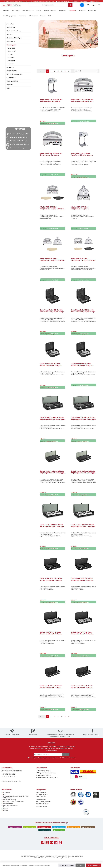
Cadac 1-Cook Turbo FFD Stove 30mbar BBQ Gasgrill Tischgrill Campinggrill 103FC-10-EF (50, 366)
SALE (8, 88)
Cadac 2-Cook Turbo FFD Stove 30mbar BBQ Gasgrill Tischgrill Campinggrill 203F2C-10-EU (50, 636)
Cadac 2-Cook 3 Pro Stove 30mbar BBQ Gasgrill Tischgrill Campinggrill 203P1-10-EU (52, 528)
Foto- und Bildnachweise (10, 805)
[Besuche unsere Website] (60, 843)
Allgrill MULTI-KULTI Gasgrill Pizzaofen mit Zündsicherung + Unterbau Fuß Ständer (81, 154)
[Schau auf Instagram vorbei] (47, 843)
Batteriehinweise (8, 803)
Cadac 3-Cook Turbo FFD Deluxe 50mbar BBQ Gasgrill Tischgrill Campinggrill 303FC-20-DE (82, 690)
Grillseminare (11, 78)
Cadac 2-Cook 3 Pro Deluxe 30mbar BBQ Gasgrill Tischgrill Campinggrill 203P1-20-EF (52, 420)
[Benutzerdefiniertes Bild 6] (81, 802)
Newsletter (6, 807)
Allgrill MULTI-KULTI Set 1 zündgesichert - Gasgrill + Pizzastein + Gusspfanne (52, 209)
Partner (5, 809)
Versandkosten (48, 856)
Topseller (10, 85)
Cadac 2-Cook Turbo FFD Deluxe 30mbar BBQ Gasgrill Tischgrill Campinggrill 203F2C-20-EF (51, 582)
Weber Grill (10, 24)
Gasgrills (9, 34)
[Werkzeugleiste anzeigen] (82, 5)
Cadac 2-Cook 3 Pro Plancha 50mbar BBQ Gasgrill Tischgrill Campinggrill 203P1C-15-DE (83, 474)
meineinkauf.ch (70, 735)
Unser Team (95, 1)
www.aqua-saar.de (41, 807)
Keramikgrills (11, 41)
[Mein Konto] (94, 5)
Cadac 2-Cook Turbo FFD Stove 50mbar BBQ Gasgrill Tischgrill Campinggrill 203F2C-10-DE (81, 636)
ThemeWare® (66, 858)
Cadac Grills (11, 58)
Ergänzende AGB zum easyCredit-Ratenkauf (16, 796)
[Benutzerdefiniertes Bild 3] (88, 795)
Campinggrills (11, 45)
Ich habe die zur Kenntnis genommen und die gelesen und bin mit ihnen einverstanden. (52, 758)
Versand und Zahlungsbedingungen (14, 801)
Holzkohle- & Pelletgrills (14, 38)
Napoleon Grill (11, 27)
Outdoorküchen (12, 71)
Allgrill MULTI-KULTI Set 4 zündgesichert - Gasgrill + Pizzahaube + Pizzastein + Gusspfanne (83, 260)
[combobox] (48, 5)
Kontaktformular (33, 735)
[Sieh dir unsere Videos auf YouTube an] (52, 843)
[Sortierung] (86, 71)
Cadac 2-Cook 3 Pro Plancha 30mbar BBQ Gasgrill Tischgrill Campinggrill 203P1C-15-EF (52, 474)
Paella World (11, 61)
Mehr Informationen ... (45, 865)
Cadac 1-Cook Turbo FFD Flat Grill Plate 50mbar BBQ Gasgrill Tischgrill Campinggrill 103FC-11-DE (83, 312)
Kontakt (6, 811)
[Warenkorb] (99, 5)
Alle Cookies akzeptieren (94, 865)
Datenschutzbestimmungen (41, 758)
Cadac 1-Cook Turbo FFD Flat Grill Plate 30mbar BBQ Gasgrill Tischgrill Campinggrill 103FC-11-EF (52, 312)
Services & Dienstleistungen (80, 1)
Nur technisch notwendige (67, 865)
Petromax (10, 64)
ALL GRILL (10, 54)
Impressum (6, 792)
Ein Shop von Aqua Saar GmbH (46, 1)
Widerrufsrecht (8, 798)
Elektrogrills (10, 67)
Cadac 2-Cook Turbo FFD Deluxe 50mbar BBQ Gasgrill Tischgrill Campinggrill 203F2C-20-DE (82, 582)
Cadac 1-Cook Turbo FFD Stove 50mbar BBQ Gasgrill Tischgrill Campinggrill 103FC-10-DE (81, 366)
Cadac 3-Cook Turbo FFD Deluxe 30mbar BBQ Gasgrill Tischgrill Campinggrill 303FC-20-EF (51, 690)
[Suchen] (70, 5)
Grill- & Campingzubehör (15, 74)
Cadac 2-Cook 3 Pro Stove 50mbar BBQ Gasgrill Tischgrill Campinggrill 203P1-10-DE (83, 528)
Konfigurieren (80, 865)
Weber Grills (11, 48)
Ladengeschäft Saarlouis (63, 1)
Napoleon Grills (12, 51)
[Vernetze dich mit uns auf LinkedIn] (56, 843)
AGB (63, 758)
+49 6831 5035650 (9, 774)
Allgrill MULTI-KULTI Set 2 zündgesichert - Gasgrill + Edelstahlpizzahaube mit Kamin (82, 209)
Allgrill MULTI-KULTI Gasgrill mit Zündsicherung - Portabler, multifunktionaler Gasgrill (51, 154)
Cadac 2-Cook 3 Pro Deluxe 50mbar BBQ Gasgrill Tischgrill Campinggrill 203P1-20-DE (83, 420)
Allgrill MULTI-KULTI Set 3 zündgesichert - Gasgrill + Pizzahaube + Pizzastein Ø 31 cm (53, 260)
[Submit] (66, 754)
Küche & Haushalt (12, 81)
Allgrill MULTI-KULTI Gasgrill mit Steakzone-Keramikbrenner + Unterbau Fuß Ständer (51, 100)
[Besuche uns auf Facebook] (43, 843)
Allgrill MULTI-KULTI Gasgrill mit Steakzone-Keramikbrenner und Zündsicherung (82, 100)
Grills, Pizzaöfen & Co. (14, 31)
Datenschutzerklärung (10, 800)
